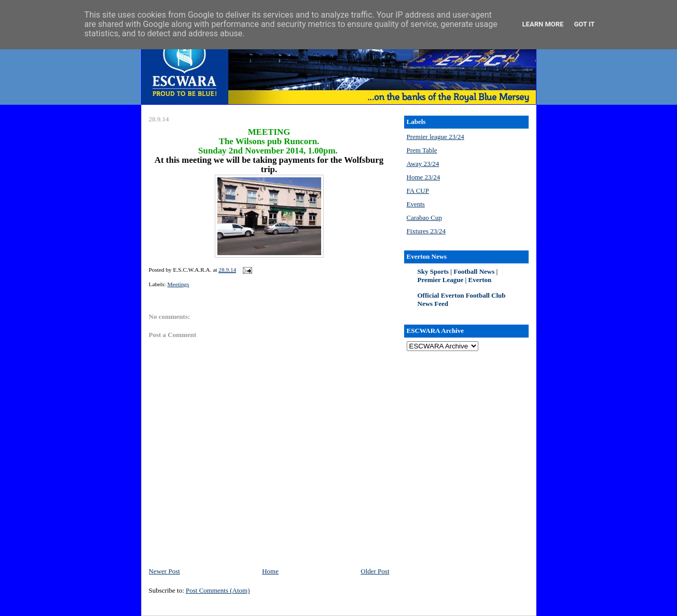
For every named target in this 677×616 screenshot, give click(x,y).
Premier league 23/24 (436, 137)
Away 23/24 (423, 164)
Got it (584, 24)
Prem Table (422, 150)
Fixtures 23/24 (426, 231)
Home (270, 571)
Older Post (375, 571)
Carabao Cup (424, 218)
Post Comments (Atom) (218, 590)
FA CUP (418, 191)
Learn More (543, 24)
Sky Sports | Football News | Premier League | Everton (458, 276)
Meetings (178, 284)
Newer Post (164, 571)
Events (416, 204)
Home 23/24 (424, 177)
